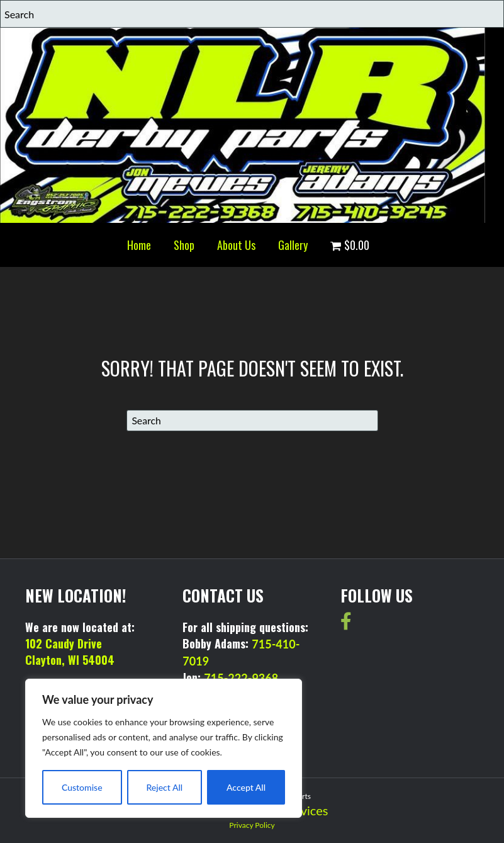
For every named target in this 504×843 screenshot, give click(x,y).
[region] (164, 748)
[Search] (252, 421)
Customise (82, 787)
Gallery (293, 245)
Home (139, 245)
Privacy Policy (252, 825)
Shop (184, 245)
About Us (236, 245)
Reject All (164, 787)
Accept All (246, 787)
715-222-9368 (241, 678)
